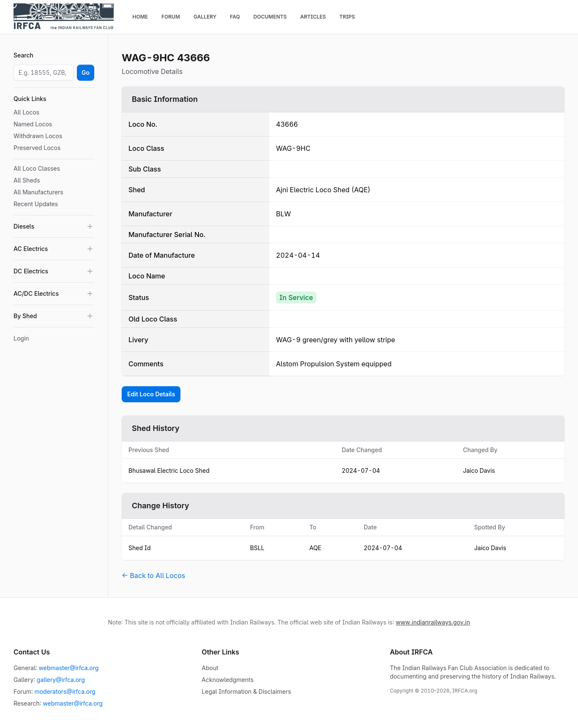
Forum (171, 17)
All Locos (26, 112)
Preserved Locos (37, 148)
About (210, 668)
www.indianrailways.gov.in (433, 622)
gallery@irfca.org (61, 680)
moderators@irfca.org (65, 691)
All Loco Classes (37, 168)
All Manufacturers (38, 192)
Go (86, 72)
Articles (313, 17)
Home (140, 17)
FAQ (235, 17)
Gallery (205, 17)
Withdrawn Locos (38, 136)
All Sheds (27, 180)
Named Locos (33, 124)
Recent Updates (36, 204)
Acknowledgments (228, 680)
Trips (347, 17)
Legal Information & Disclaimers (246, 691)
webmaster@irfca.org (69, 668)
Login (21, 338)
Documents (270, 17)
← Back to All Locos (153, 575)
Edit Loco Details (151, 394)
